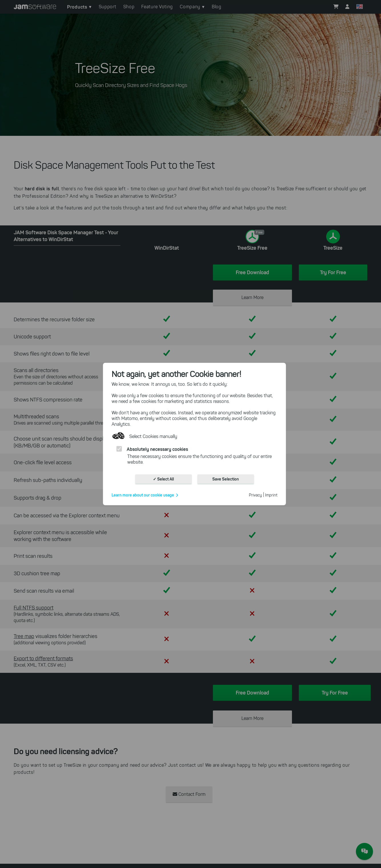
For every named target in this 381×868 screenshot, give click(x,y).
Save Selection (226, 479)
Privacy (255, 495)
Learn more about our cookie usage (143, 495)
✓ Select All (163, 479)
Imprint (271, 495)
